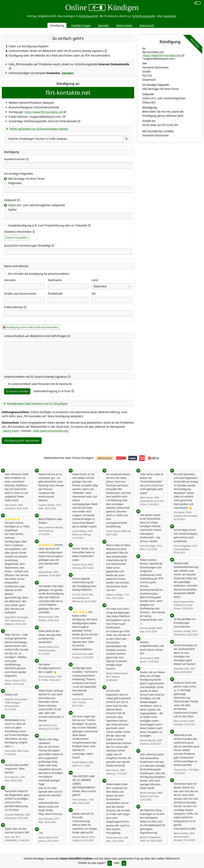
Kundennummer (15, 159)
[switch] (198, 3)
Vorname (10, 280)
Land (95, 280)
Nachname (55, 280)
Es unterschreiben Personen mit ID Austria (38, 384)
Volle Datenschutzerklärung (51, 431)
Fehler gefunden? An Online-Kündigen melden (39, 129)
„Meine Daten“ (11, 431)
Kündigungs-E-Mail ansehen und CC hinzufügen (37, 403)
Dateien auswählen (17, 237)
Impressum (147, 25)
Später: (13, 210)
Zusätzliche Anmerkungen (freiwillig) (27, 246)
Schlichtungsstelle (144, 16)
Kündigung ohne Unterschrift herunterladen (32, 327)
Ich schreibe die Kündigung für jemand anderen (39, 274)
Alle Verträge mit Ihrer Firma (26, 179)
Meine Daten (124, 25)
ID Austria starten (17, 391)
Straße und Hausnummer (20, 294)
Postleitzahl (55, 294)
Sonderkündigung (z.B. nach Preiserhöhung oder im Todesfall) (48, 225)
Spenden (103, 25)
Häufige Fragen (81, 25)
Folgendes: (15, 183)
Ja (110, 863)
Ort (94, 294)
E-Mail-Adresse (14, 307)
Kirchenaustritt (88, 16)
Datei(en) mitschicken (18, 232)
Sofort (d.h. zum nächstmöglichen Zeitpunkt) (37, 205)
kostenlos (170, 16)
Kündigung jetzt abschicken (22, 441)
